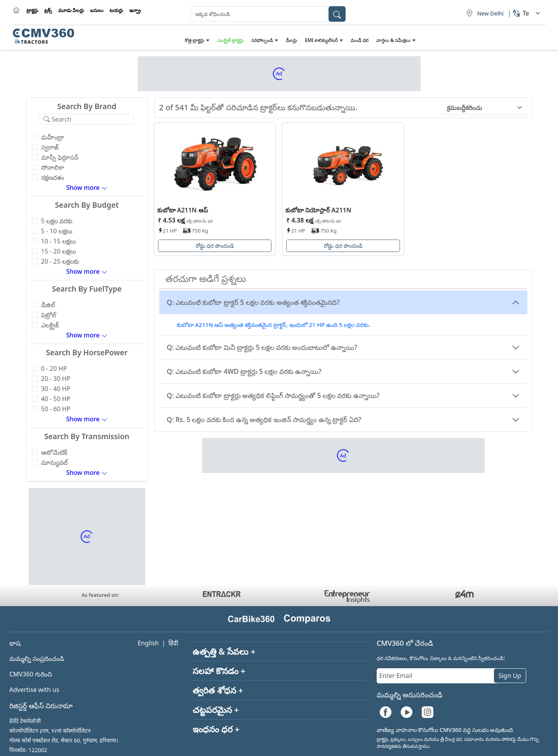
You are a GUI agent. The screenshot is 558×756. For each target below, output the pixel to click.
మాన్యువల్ (54, 462)
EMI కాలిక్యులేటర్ (321, 40)
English (148, 643)
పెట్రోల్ (49, 315)
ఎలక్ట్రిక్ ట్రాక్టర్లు (230, 40)
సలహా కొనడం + (219, 671)
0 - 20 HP (54, 368)
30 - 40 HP (56, 389)
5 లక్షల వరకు (57, 221)
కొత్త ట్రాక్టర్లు (195, 40)
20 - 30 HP (56, 379)
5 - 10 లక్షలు (57, 231)
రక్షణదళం (53, 177)
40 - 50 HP (56, 399)
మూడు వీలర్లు (71, 10)
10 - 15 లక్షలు (59, 241)
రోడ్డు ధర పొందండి (215, 246)
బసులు (97, 10)
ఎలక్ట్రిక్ (50, 325)
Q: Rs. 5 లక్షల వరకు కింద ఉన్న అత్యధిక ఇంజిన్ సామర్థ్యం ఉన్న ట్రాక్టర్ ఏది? (264, 420)
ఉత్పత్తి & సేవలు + (224, 651)
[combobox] (268, 14)
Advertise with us (34, 690)
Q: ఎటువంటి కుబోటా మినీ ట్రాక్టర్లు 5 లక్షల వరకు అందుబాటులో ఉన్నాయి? (262, 347)
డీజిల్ (48, 305)
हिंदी (173, 643)
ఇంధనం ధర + (216, 729)
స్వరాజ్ (50, 147)
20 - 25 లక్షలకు (60, 261)
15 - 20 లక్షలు (59, 251)
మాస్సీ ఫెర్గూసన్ (60, 157)
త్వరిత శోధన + (218, 690)
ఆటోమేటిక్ (54, 452)
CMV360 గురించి (31, 674)
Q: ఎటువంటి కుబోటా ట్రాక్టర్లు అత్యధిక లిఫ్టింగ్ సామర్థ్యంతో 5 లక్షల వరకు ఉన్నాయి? (273, 395)
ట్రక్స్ (48, 10)
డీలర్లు (291, 40)
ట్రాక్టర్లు (32, 10)
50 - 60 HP (56, 409)
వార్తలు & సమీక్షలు (393, 40)
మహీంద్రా (53, 137)
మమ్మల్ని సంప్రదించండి (37, 659)
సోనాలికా (53, 167)
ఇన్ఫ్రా (135, 10)
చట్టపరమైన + (216, 709)
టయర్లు (116, 10)
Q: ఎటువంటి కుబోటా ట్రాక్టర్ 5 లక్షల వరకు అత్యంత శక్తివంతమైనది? (253, 302)
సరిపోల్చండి (262, 40)
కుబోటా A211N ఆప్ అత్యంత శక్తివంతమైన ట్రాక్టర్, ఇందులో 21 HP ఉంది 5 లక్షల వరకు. (274, 325)
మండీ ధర (360, 40)
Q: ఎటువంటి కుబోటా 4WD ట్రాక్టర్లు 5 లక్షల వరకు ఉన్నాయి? (244, 371)
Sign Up (510, 676)
